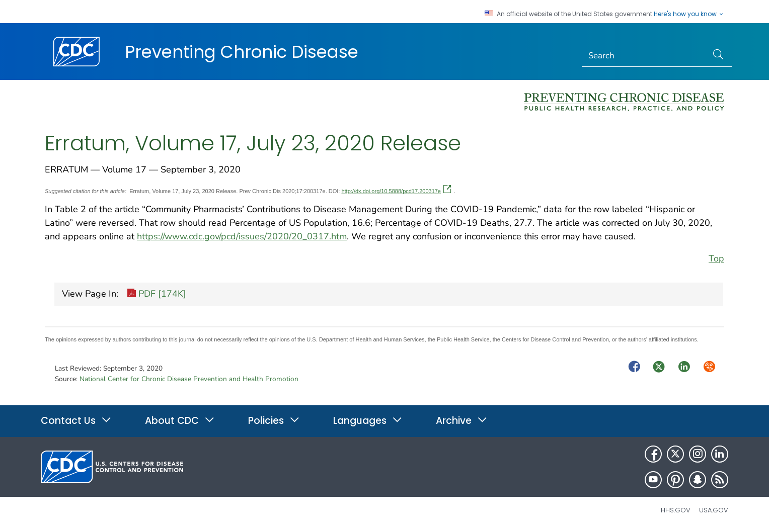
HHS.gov (676, 510)
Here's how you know (689, 14)
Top (716, 258)
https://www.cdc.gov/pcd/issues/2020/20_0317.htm (242, 236)
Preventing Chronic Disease (242, 52)
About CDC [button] (180, 421)
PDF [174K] (157, 295)
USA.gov (714, 510)
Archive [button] (462, 421)
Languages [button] (368, 421)
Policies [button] (274, 421)
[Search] (645, 56)
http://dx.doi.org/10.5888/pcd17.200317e (396, 191)
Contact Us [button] (76, 421)
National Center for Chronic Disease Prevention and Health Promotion (189, 379)
